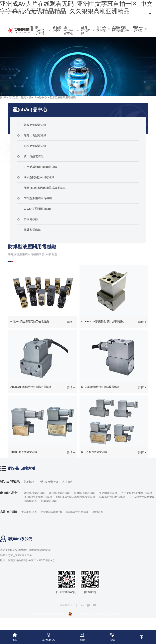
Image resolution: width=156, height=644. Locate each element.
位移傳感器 (28, 219)
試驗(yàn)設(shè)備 (77, 512)
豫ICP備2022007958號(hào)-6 (49, 614)
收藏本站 (78, 20)
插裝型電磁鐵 (29, 230)
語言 (125, 20)
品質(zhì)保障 (9, 512)
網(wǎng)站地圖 (31, 20)
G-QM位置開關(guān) (34, 209)
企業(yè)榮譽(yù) (48, 482)
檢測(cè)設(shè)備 (51, 512)
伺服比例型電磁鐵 (32, 146)
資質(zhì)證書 (29, 512)
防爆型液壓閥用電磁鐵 (63, 97)
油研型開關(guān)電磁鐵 (36, 177)
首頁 (23, 97)
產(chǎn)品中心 (38, 97)
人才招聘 (67, 482)
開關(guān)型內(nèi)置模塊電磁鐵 (41, 188)
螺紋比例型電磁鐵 (32, 125)
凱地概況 (29, 482)
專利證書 (98, 512)
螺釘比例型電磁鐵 (32, 135)
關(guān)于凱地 (10, 482)
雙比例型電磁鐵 (30, 156)
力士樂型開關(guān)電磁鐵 (37, 167)
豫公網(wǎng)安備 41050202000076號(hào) (96, 614)
